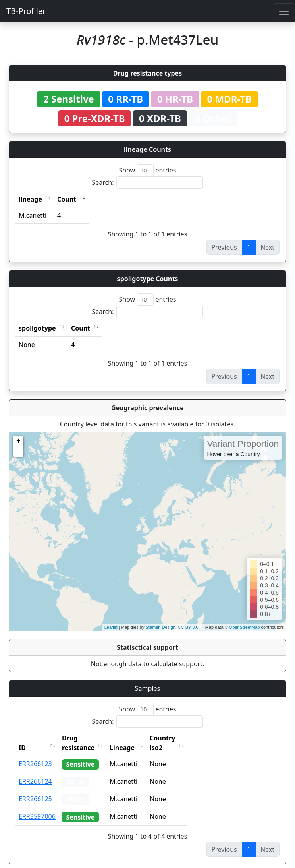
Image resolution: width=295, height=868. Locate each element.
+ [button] (18, 441)
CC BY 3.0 (188, 627)
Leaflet (111, 627)
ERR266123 (35, 754)
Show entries (147, 170)
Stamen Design (160, 627)
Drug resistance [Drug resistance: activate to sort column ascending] (87, 738)
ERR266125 (35, 789)
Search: (148, 183)
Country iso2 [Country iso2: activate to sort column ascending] (187, 738)
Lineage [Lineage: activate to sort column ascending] (140, 738)
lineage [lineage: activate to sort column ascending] (30, 199)
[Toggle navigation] (284, 11)
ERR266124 (35, 772)
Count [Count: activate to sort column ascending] (67, 199)
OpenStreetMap (245, 627)
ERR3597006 (37, 807)
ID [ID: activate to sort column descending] (22, 738)
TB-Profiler (26, 11)
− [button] (18, 451)
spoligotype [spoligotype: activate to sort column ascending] (37, 328)
